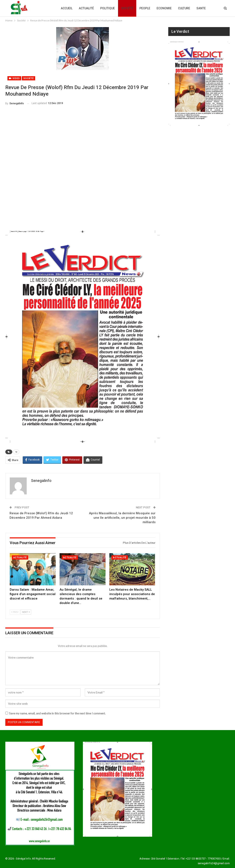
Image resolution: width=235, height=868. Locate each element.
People (145, 8)
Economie (164, 8)
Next (26, 612)
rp (16, 452)
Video (14, 78)
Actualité (86, 8)
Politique (108, 8)
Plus (200, 8)
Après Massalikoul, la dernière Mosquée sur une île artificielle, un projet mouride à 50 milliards (122, 518)
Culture (184, 8)
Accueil (67, 8)
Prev (15, 612)
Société (127, 8)
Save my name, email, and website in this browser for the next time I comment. (57, 713)
